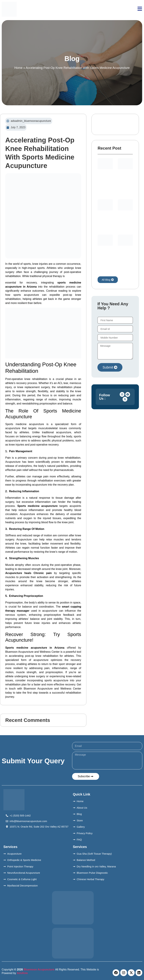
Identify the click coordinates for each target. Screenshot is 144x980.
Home (18, 68)
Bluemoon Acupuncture (39, 970)
